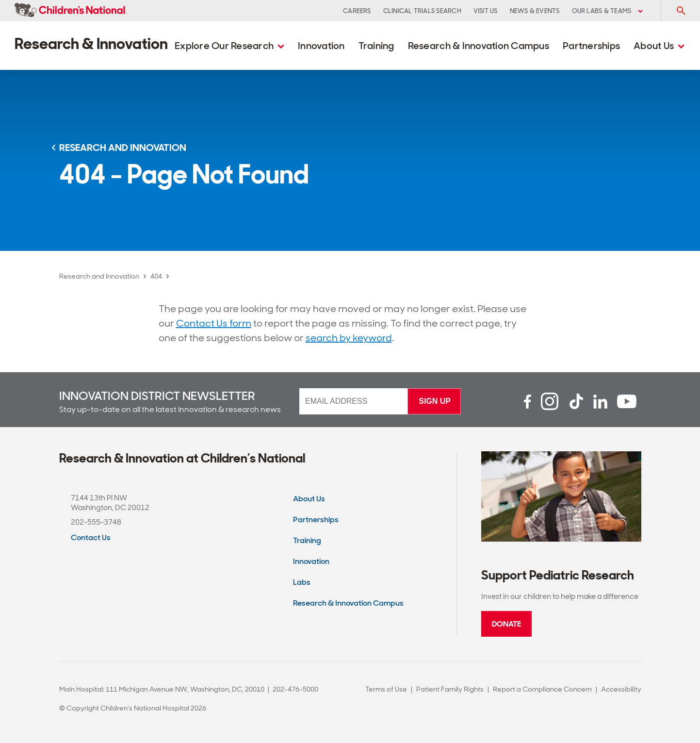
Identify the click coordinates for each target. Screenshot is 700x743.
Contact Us (91, 537)
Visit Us (486, 11)
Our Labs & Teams (607, 11)
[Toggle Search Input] (681, 11)
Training (376, 46)
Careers (357, 11)
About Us (659, 46)
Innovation (321, 46)
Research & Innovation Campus (479, 46)
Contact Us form (214, 323)
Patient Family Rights (450, 689)
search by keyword (349, 338)
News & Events (535, 11)
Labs (302, 582)
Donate (506, 624)
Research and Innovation (99, 276)
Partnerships (591, 46)
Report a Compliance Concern (542, 689)
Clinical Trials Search (422, 11)
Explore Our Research (229, 46)
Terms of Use (386, 689)
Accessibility (621, 689)
